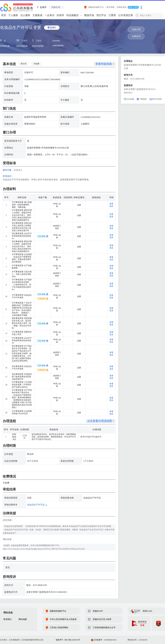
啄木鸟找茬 (157, 99)
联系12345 (148, 611)
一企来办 (50, 15)
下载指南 (143, 99)
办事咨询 (136, 36)
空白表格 (42, 236)
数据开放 (89, 15)
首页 (4, 15)
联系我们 (8, 619)
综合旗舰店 (72, 15)
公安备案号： (104, 640)
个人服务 (13, 15)
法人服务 (25, 15)
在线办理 (136, 29)
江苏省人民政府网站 (57, 628)
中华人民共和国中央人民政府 (61, 619)
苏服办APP (98, 611)
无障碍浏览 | (122, 7)
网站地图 (23, 619)
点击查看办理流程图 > (101, 421)
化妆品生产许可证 (37, 505)
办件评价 (56, 41)
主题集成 (37, 15)
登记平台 (101, 15)
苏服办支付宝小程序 (102, 619)
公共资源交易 (126, 15)
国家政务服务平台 (94, 7)
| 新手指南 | (110, 7)
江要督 (112, 15)
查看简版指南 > (105, 64)
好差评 (60, 15)
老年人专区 (133, 7)
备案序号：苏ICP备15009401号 (68, 640)
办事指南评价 (58, 46)
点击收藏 (130, 99)
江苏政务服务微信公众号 (104, 628)
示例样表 (42, 299)
